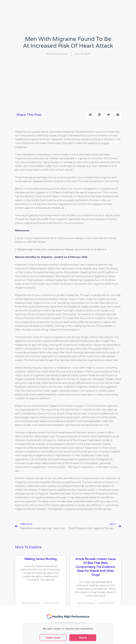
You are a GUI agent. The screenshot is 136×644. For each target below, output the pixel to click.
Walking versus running (40, 559)
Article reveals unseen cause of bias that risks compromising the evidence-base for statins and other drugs (96, 567)
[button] (90, 115)
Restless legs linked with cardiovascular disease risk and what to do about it (62, 249)
